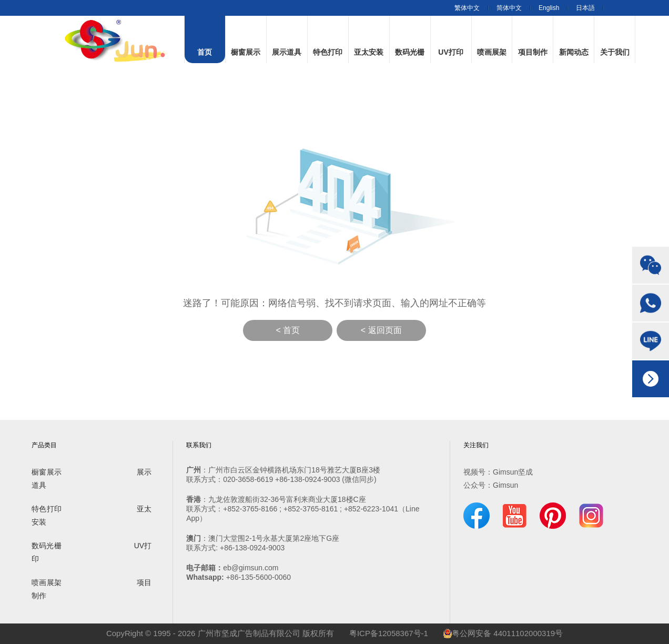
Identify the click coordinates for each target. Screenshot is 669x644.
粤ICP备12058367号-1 (389, 633)
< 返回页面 (381, 330)
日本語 (585, 8)
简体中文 (509, 8)
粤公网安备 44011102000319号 (503, 633)
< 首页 (288, 330)
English (549, 8)
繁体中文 (467, 8)
